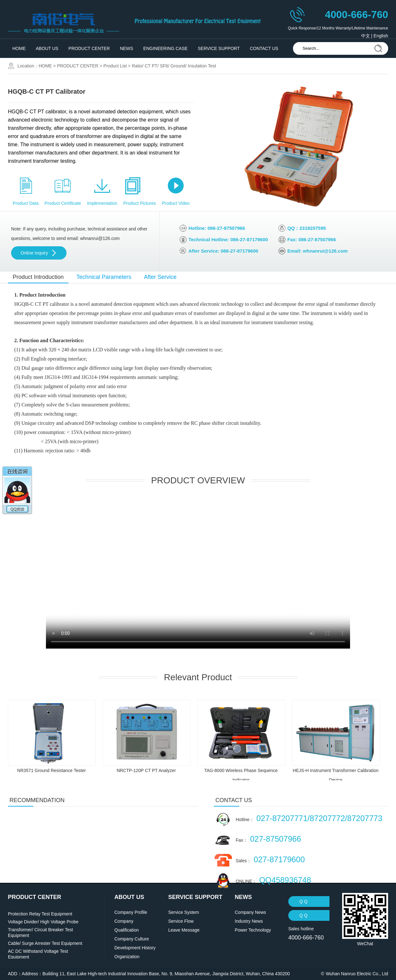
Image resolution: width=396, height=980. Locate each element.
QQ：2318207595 (307, 228)
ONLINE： (273, 880)
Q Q (303, 901)
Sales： (270, 859)
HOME (19, 48)
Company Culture (132, 939)
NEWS (126, 48)
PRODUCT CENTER (89, 48)
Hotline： (309, 818)
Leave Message (184, 930)
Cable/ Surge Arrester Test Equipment (45, 943)
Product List (115, 66)
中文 (366, 36)
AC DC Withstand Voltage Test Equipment (38, 954)
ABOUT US (47, 48)
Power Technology (253, 930)
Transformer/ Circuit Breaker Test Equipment (40, 933)
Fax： (268, 839)
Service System (184, 912)
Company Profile (131, 912)
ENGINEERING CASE (165, 48)
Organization (127, 957)
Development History (135, 948)
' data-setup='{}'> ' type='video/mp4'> (198, 573)
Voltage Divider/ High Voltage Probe (43, 922)
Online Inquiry (34, 253)
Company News (250, 912)
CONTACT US (264, 48)
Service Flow (181, 921)
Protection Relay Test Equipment (40, 914)
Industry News (249, 921)
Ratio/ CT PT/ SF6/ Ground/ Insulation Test (174, 66)
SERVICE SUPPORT (219, 48)
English (381, 36)
